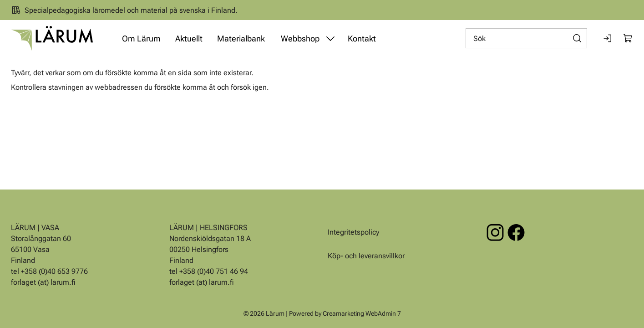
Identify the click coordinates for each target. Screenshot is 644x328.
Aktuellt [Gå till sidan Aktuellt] (189, 38)
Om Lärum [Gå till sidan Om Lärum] (141, 38)
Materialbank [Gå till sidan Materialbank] (241, 38)
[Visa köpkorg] (628, 38)
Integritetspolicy (353, 232)
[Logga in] (608, 38)
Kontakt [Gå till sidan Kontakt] (362, 38)
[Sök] (526, 38)
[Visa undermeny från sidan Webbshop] (330, 38)
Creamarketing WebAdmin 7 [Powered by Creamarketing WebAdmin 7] (362, 313)
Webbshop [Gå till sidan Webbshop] (300, 38)
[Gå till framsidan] (52, 38)
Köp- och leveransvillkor (366, 256)
